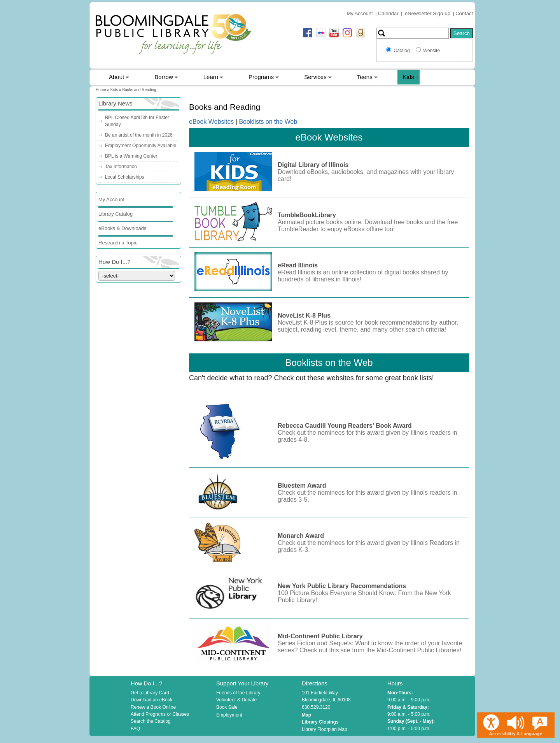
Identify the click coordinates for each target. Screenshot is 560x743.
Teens (365, 77)
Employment (229, 715)
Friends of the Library (238, 693)
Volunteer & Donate (236, 700)
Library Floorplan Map (325, 729)
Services (315, 77)
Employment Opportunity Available (141, 146)
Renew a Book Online (153, 707)
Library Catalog (115, 214)
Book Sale (227, 707)
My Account (360, 13)
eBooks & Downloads (122, 228)
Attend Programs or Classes (160, 714)
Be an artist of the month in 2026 (139, 135)
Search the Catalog (151, 721)
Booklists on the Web (268, 122)
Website (431, 51)
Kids (409, 77)
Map (306, 715)
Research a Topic (118, 243)
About (116, 77)
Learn (211, 77)
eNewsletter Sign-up (428, 13)
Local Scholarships (125, 177)
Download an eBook (151, 700)
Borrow (164, 77)
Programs (261, 77)
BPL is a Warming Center (131, 156)
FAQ (135, 729)
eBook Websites (212, 122)
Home (101, 90)
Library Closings (320, 722)
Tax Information (121, 167)
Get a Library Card (150, 693)
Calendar (388, 13)
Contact (464, 13)
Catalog (403, 51)
